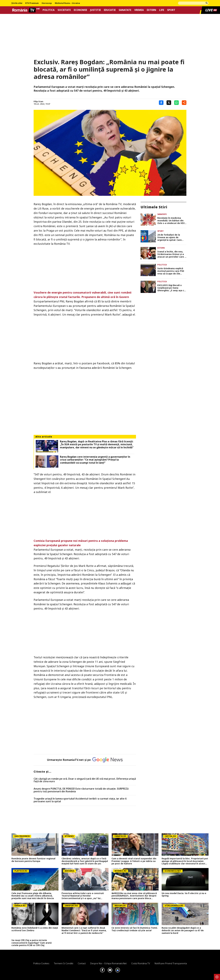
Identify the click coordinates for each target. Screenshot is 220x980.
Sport (171, 10)
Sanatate (125, 10)
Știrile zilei (17, 3)
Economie (80, 10)
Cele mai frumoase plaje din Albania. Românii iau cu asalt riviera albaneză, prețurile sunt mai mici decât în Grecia (33, 896)
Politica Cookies (41, 963)
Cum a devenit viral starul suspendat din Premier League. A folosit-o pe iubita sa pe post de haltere (134, 861)
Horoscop (47, 3)
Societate (64, 10)
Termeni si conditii (64, 963)
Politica (49, 10)
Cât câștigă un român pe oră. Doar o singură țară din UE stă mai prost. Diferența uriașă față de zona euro (85, 780)
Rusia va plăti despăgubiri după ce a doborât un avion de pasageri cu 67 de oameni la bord (183, 930)
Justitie (95, 10)
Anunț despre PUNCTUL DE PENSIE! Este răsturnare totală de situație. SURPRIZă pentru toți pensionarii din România (81, 790)
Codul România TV (141, 963)
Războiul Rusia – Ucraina (67, 3)
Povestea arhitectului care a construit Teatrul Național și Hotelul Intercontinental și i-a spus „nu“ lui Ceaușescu (83, 896)
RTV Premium (32, 3)
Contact (82, 963)
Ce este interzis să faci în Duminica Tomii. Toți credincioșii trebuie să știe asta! (135, 929)
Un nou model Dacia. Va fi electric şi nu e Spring (184, 895)
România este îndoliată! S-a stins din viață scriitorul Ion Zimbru (35, 929)
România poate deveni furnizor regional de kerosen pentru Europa (33, 860)
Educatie (110, 10)
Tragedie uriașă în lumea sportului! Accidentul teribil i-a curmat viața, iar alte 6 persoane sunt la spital (80, 800)
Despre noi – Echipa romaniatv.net (108, 963)
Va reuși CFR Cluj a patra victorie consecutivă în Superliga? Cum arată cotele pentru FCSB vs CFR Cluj (31, 943)
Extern (151, 10)
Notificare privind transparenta (171, 963)
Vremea (139, 10)
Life (162, 10)
